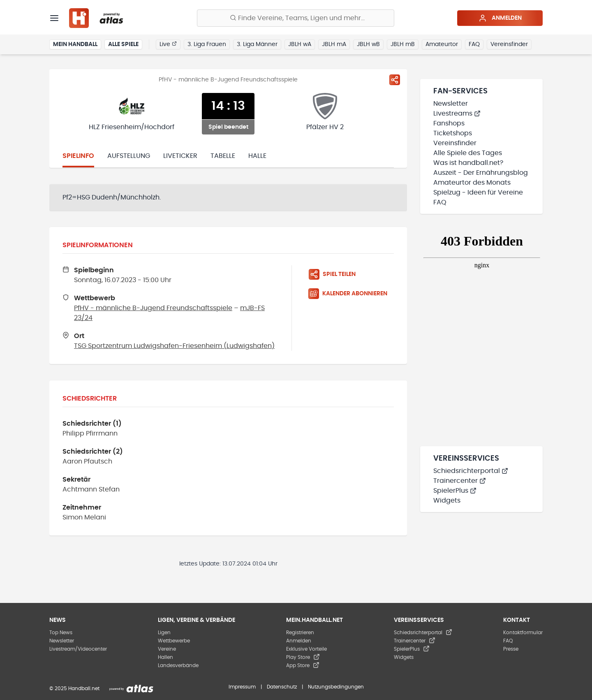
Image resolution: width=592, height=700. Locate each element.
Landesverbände (178, 665)
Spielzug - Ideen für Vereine (478, 192)
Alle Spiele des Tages (468, 153)
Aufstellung (129, 156)
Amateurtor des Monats (472, 183)
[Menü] (54, 18)
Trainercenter (460, 481)
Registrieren (300, 633)
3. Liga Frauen (207, 44)
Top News (61, 633)
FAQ (474, 44)
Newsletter (451, 104)
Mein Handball (75, 44)
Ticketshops (453, 133)
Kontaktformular (523, 633)
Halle (257, 156)
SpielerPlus (455, 491)
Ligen (164, 633)
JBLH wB (368, 44)
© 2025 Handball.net (74, 688)
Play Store (303, 657)
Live (168, 44)
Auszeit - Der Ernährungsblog (481, 173)
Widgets (447, 501)
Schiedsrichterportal (471, 471)
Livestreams (457, 114)
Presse (511, 649)
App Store (303, 665)
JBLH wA (300, 44)
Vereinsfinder (509, 44)
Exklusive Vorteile (306, 649)
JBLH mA (334, 44)
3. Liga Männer (257, 44)
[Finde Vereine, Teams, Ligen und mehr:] (296, 18)
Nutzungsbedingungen (336, 687)
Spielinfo (78, 156)
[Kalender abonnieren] (351, 294)
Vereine (167, 649)
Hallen (165, 657)
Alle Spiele (123, 44)
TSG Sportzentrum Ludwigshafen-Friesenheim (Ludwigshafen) (174, 346)
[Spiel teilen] (395, 80)
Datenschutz (282, 687)
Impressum (242, 687)
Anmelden (500, 18)
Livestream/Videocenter (78, 649)
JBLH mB (403, 44)
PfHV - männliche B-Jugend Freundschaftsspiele (153, 308)
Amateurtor (442, 44)
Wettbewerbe (174, 641)
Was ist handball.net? (468, 163)
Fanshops (449, 123)
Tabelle (223, 156)
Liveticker (180, 156)
